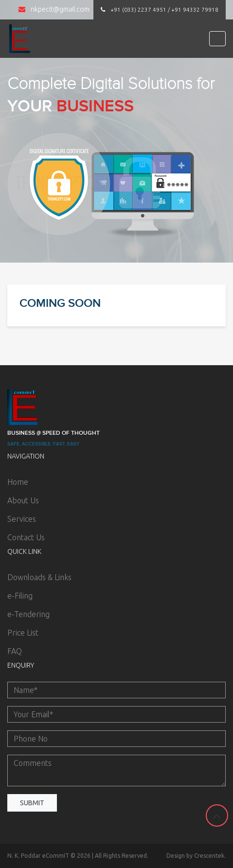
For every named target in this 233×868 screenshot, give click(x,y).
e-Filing (20, 596)
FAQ (15, 651)
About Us (23, 500)
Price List (23, 633)
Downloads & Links (39, 577)
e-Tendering (28, 614)
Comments (116, 771)
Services (22, 519)
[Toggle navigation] (217, 39)
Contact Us (26, 537)
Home (18, 482)
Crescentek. (210, 856)
